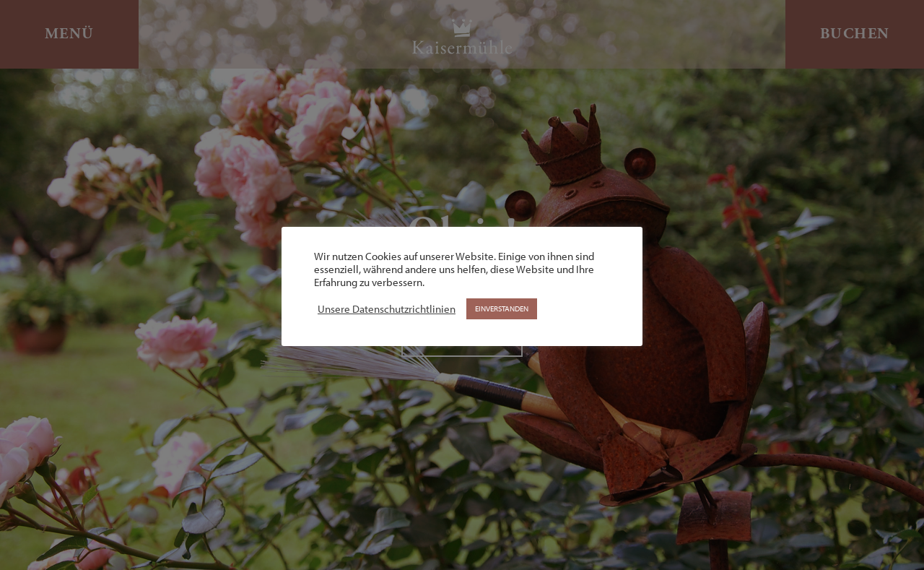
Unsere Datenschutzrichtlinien (387, 309)
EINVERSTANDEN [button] (502, 308)
